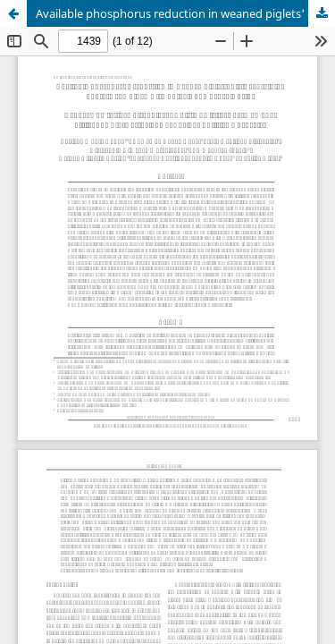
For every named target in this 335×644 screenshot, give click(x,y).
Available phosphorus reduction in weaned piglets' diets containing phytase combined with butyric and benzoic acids (185, 13)
